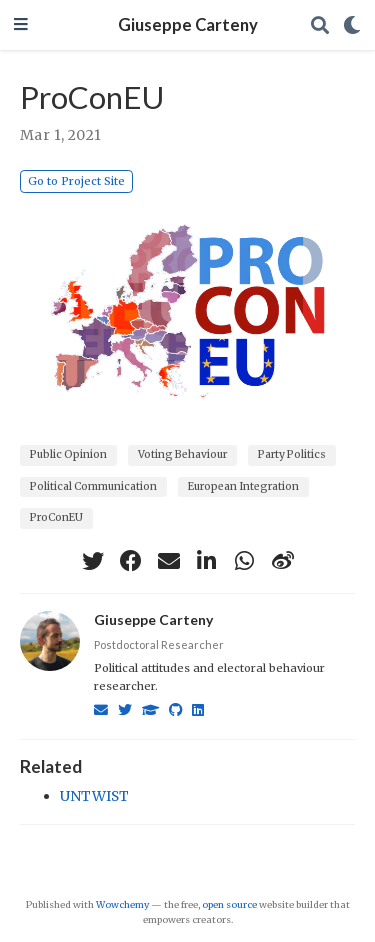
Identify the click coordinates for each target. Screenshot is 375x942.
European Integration (243, 486)
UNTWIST (94, 796)
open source (229, 905)
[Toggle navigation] (21, 25)
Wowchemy (122, 905)
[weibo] (283, 561)
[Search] (320, 25)
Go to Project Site (76, 181)
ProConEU (56, 517)
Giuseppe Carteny (188, 25)
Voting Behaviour (182, 454)
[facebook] (131, 561)
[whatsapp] (245, 561)
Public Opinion (68, 454)
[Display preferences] (352, 25)
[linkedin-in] (207, 561)
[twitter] (93, 561)
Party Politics (292, 454)
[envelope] (169, 561)
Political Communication (93, 486)
